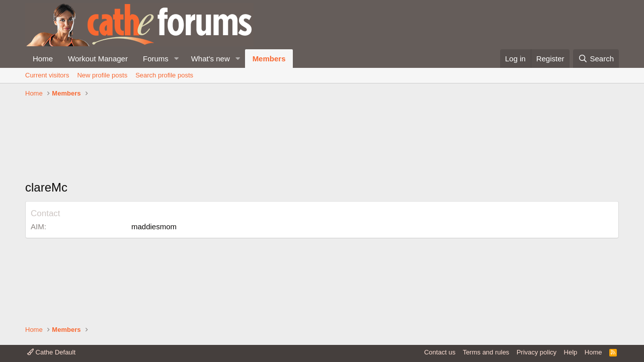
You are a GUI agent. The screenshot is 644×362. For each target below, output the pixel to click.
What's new (211, 59)
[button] (177, 59)
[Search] (596, 59)
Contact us (440, 352)
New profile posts (102, 75)
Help (571, 352)
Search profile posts (164, 75)
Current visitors (47, 75)
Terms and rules (486, 352)
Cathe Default (51, 352)
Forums (156, 59)
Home (43, 59)
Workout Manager (98, 59)
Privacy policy (537, 352)
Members (269, 59)
